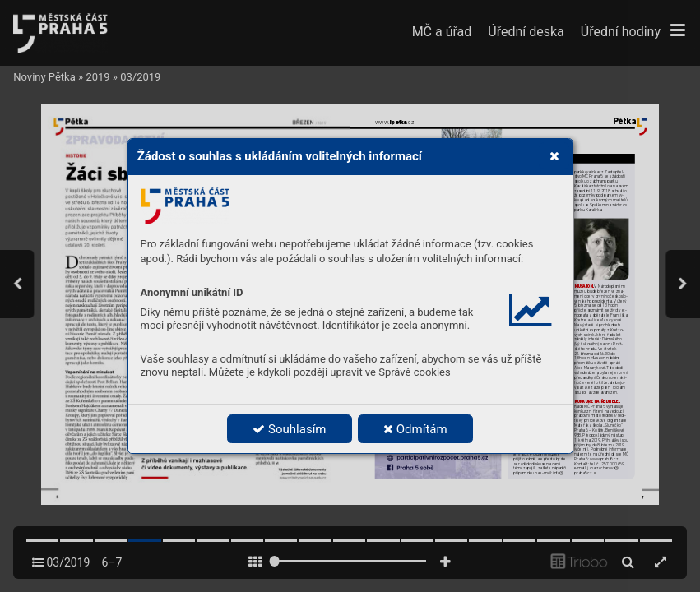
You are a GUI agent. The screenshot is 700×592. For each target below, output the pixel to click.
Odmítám (415, 429)
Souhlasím (289, 429)
